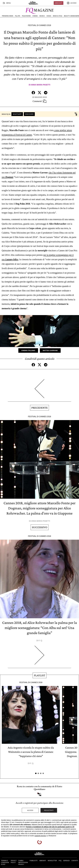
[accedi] (72, 3)
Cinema (35, 16)
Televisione (26, 16)
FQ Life (18, 16)
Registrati (49, 810)
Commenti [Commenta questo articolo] (39, 101)
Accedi (30, 810)
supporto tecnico (40, 836)
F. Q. (41, 641)
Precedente (39, 408)
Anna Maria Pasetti (41, 85)
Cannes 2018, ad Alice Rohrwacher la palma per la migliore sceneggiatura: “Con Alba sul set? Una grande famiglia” (40, 628)
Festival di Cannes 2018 (39, 25)
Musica (42, 16)
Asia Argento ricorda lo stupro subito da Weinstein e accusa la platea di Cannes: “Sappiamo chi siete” (31, 752)
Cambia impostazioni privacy (23, 863)
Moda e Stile (58, 16)
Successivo (40, 527)
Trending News (7, 16)
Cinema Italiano (28, 350)
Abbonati (59, 3)
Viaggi (49, 16)
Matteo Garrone (50, 350)
